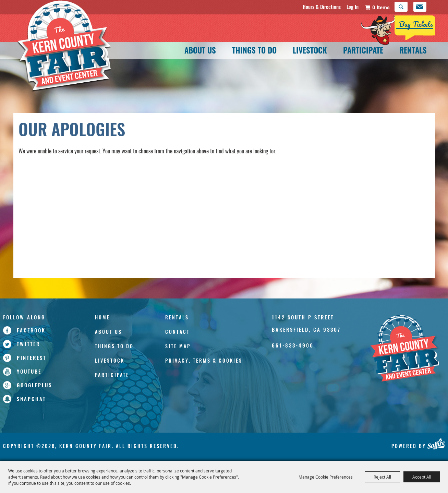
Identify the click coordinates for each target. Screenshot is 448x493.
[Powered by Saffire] (436, 444)
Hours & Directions (322, 7)
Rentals (413, 51)
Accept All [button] (422, 477)
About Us (200, 51)
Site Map (178, 346)
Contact (178, 332)
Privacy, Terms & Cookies (204, 360)
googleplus (34, 385)
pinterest (32, 357)
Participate (363, 51)
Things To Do (254, 51)
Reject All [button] (382, 477)
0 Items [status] (381, 7)
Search (401, 7)
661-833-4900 (293, 345)
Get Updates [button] (420, 7)
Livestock (310, 51)
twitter (28, 344)
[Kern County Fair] (404, 349)
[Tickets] (398, 30)
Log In (353, 7)
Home (102, 317)
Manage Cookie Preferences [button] (326, 477)
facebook (31, 330)
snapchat (31, 399)
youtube (29, 371)
